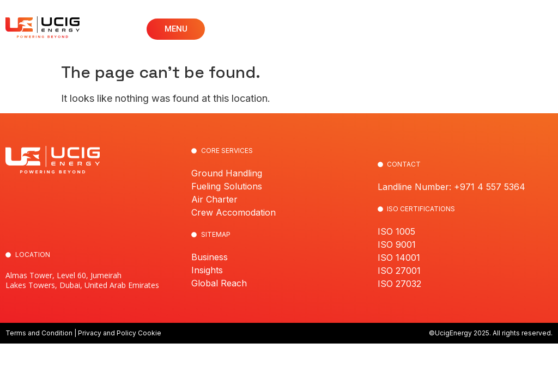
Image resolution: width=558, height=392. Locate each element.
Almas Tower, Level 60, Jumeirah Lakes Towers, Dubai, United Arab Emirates (82, 280)
